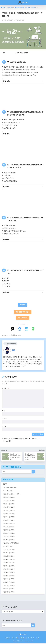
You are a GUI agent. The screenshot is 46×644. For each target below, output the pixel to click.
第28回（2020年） (10, 515)
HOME (23, 636)
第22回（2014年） (10, 535)
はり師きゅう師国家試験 (12, 544)
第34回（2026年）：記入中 (12, 495)
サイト (4, 427)
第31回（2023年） (10, 505)
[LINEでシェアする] (33, 330)
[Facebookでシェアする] (20, 330)
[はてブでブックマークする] (26, 330)
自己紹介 (8, 639)
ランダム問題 (8, 492)
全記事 (5, 485)
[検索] (33, 473)
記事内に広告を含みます (22, 53)
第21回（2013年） (10, 538)
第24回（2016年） (10, 528)
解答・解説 (7, 81)
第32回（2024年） (10, 502)
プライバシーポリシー (34, 639)
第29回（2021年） (10, 512)
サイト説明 (15, 639)
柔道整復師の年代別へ (23, 313)
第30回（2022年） (10, 508)
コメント (6, 389)
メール (4, 419)
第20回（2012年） (10, 541)
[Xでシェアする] (13, 330)
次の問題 (23, 305)
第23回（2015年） (10, 531)
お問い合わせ (23, 639)
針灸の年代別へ (23, 319)
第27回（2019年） (10, 518)
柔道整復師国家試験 (10, 489)
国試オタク (23, 3)
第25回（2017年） (16, 336)
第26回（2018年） (10, 521)
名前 (4, 412)
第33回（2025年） (10, 499)
